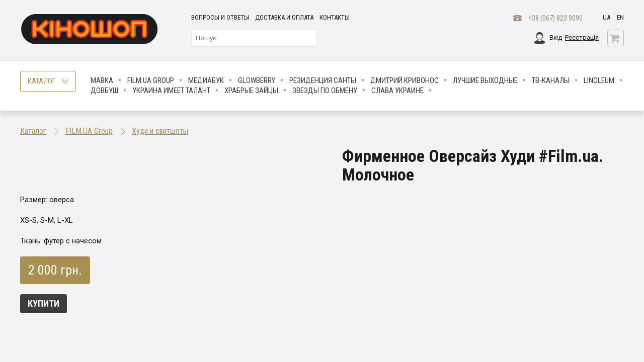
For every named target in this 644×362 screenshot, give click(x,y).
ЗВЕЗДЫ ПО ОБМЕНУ (325, 90)
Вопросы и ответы (220, 17)
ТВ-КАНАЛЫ (551, 80)
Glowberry (257, 80)
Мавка (102, 80)
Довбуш (104, 90)
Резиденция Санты (323, 80)
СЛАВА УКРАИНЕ (397, 90)
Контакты (335, 17)
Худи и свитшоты (160, 131)
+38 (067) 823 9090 (555, 18)
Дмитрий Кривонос (405, 80)
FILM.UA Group (151, 80)
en (620, 17)
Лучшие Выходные (485, 80)
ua (607, 17)
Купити (44, 303)
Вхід (556, 37)
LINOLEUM (599, 80)
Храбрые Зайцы (251, 90)
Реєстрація (582, 37)
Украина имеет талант (171, 90)
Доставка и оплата (284, 17)
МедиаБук (206, 80)
